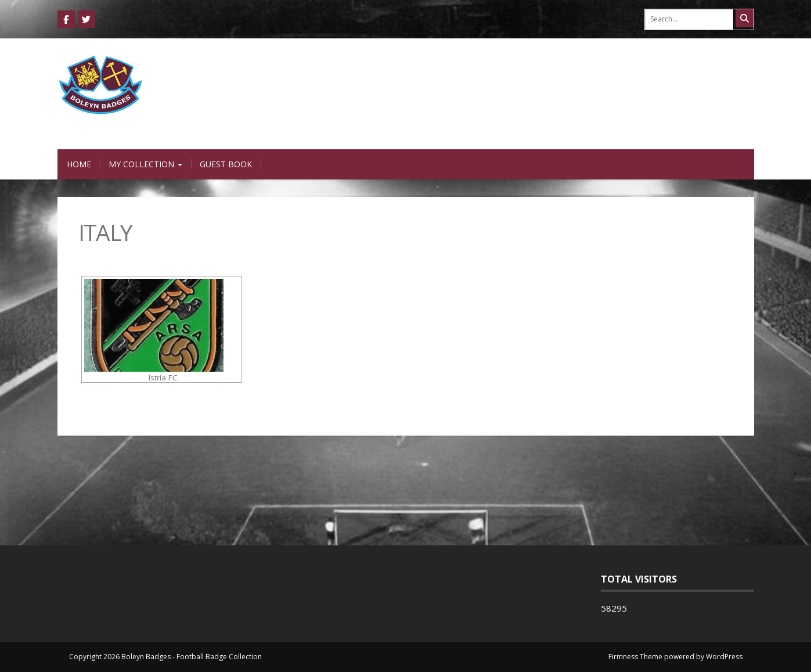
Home (79, 164)
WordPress (724, 657)
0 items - (716, 138)
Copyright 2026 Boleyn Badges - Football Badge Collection (165, 657)
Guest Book (226, 164)
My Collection (145, 164)
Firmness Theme (635, 657)
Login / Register (621, 138)
